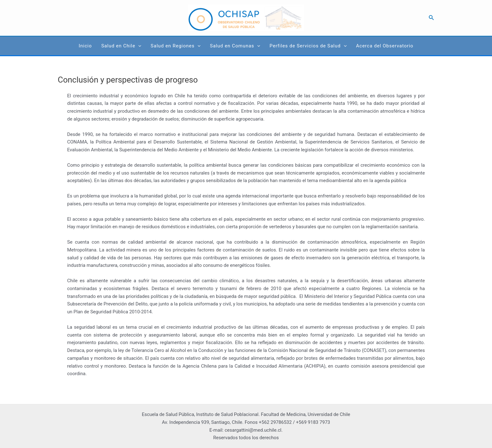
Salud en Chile (121, 46)
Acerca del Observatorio (385, 46)
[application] (138, 46)
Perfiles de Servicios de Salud (308, 46)
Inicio (85, 46)
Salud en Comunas (235, 46)
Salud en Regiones (176, 46)
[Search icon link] (431, 18)
